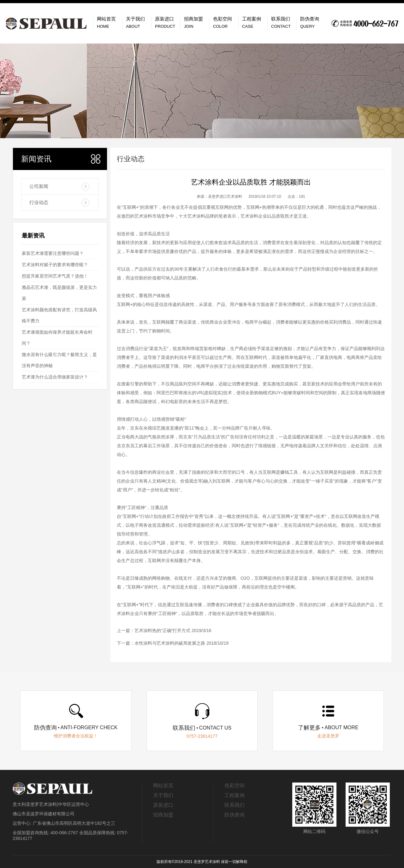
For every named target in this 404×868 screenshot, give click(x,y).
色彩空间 (235, 786)
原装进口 (163, 805)
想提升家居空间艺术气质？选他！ (55, 276)
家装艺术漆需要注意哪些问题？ (53, 253)
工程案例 (235, 795)
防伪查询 (235, 815)
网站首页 (163, 786)
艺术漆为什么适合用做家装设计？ (55, 377)
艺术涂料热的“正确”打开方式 (162, 630)
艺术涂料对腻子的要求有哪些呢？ (55, 265)
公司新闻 (39, 186)
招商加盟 (163, 815)
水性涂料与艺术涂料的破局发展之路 (170, 643)
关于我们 (163, 795)
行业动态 (39, 202)
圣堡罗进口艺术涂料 (225, 196)
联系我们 (235, 805)
